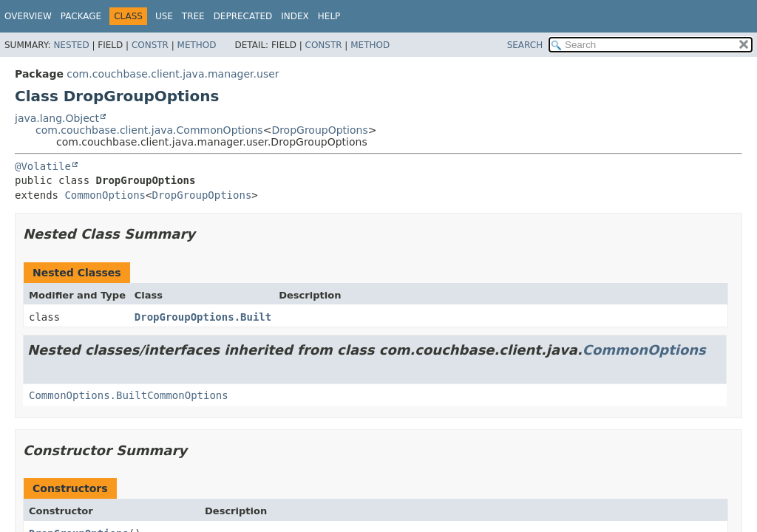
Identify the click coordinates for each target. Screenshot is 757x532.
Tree (193, 16)
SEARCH (525, 45)
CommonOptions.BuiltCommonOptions (129, 395)
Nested (71, 45)
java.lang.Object (57, 118)
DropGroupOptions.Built (203, 317)
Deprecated (243, 16)
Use (164, 16)
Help (329, 16)
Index (295, 16)
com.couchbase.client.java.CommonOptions (149, 130)
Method (197, 45)
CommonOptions (105, 195)
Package (81, 16)
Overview (28, 16)
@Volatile (43, 166)
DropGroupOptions (319, 130)
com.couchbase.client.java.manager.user (173, 74)
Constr (150, 45)
